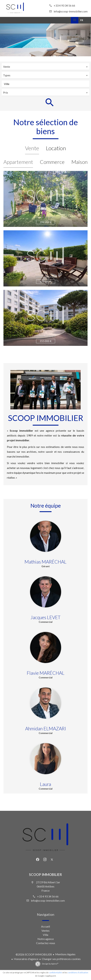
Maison (80, 162)
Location (56, 148)
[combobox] (45, 67)
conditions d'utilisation (78, 972)
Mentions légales (65, 954)
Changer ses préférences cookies (61, 959)
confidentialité (55, 972)
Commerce (52, 162)
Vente (32, 148)
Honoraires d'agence (26, 959)
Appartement (18, 162)
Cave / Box (45, 173)
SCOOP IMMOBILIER (45, 875)
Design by (50, 964)
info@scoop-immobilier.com (71, 11)
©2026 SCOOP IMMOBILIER (34, 954)
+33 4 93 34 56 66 (64, 5)
